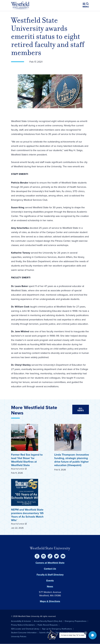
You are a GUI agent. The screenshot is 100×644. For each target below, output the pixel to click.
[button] (93, 635)
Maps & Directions (50, 601)
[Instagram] (44, 556)
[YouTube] (63, 556)
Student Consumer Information (24, 633)
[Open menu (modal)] (86, 5)
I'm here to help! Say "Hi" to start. (73, 635)
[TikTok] (50, 556)
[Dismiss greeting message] (86, 633)
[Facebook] (37, 556)
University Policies (19, 637)
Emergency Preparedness (76, 621)
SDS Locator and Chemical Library (25, 629)
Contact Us (50, 569)
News (50, 586)
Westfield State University (50, 548)
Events (50, 581)
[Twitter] (56, 556)
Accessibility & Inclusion (21, 621)
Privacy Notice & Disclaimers (23, 625)
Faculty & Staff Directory (50, 575)
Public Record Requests (48, 625)
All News (81, 409)
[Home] (20, 5)
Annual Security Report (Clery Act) (48, 621)
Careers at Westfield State (50, 563)
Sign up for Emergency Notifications (57, 629)
